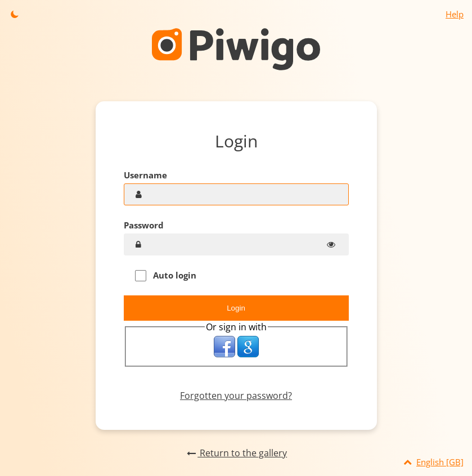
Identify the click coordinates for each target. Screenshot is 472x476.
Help (455, 14)
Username (145, 175)
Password (144, 225)
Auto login (166, 275)
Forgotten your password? (236, 396)
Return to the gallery (236, 453)
